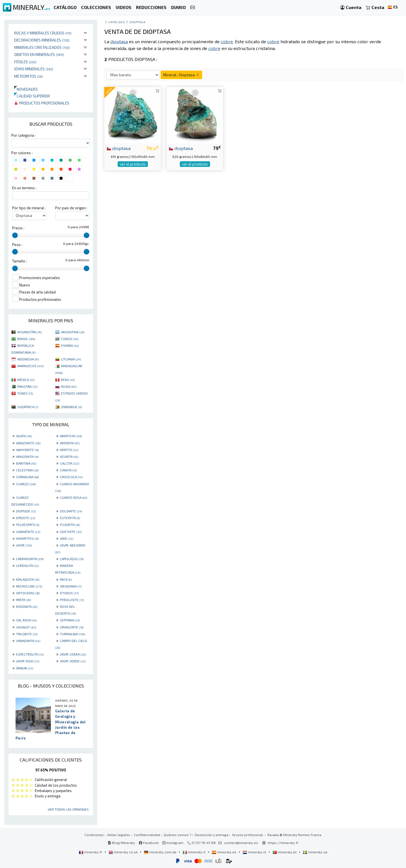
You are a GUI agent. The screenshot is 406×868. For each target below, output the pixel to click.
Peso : (17, 245)
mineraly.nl (255, 852)
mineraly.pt (285, 852)
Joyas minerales (34, 69)
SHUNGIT (26, 627)
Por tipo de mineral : (29, 208)
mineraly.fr (91, 852)
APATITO (69, 450)
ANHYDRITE (27, 450)
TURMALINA (73, 634)
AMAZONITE (28, 443)
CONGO (70, 339)
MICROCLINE (29, 586)
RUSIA (69, 386)
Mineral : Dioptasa (181, 75)
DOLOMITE (71, 511)
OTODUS (69, 593)
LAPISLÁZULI (72, 559)
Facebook (149, 843)
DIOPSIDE (26, 511)
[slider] (15, 235)
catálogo (116, 22)
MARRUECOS (30, 366)
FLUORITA (70, 525)
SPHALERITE (72, 627)
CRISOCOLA (71, 477)
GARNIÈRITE (28, 532)
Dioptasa (137, 22)
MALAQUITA (28, 579)
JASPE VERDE (73, 661)
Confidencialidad (147, 835)
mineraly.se (315, 852)
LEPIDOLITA (27, 565)
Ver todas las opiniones (68, 809)
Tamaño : (20, 261)
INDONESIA (28, 359)
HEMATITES (27, 538)
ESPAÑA (70, 345)
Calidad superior (32, 96)
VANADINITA (28, 641)
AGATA (24, 436)
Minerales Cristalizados (42, 47)
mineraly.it (195, 852)
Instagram (173, 843)
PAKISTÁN (27, 386)
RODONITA (27, 606)
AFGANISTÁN (29, 332)
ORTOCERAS (28, 593)
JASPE (24, 545)
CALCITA (70, 463)
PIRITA (23, 600)
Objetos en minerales (39, 54)
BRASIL (26, 339)
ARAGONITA (27, 456)
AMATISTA (71, 436)
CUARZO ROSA (74, 497)
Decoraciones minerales (42, 40)
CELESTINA (27, 470)
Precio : (18, 228)
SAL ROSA (26, 620)
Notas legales (119, 835)
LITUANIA (71, 359)
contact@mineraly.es (241, 843)
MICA (66, 579)
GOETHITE (71, 532)
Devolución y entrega (212, 835)
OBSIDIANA (71, 586)
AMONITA (70, 443)
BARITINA (26, 463)
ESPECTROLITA (30, 654)
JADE (67, 538)
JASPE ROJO (28, 661)
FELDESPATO (28, 525)
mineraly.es (224, 852)
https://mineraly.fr (283, 843)
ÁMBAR (25, 668)
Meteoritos (29, 76)
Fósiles (25, 62)
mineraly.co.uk (124, 852)
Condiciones (94, 835)
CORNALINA (27, 477)
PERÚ (68, 380)
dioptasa (119, 148)
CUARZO (26, 484)
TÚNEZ (25, 393)
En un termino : (24, 188)
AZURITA (69, 456)
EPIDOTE (26, 518)
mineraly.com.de (161, 852)
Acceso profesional (248, 835)
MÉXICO (26, 380)
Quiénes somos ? (177, 835)
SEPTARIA (70, 620)
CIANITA (68, 470)
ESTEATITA (70, 518)
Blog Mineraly (121, 843)
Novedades (26, 89)
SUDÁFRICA (28, 407)
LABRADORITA (30, 559)
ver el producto (133, 164)
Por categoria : (23, 135)
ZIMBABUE (72, 407)
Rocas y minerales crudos (43, 33)
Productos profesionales (42, 103)
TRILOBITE (27, 634)
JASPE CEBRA (73, 654)
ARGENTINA (73, 332)
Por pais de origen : (71, 208)
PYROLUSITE (72, 600)
